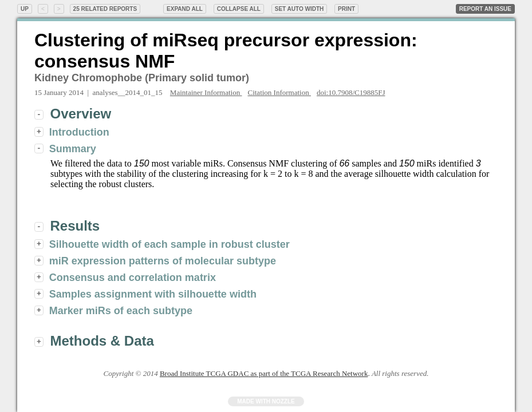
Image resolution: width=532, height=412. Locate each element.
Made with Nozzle (266, 401)
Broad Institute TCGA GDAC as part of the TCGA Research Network (264, 373)
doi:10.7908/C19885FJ (351, 92)
